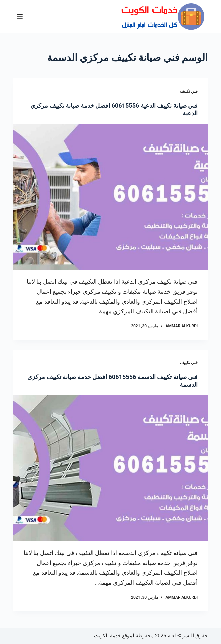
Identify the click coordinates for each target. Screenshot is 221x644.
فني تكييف (189, 91)
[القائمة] (20, 17)
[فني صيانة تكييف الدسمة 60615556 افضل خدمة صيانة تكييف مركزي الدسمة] (110, 468)
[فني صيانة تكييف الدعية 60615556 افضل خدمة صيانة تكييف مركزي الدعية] (110, 197)
